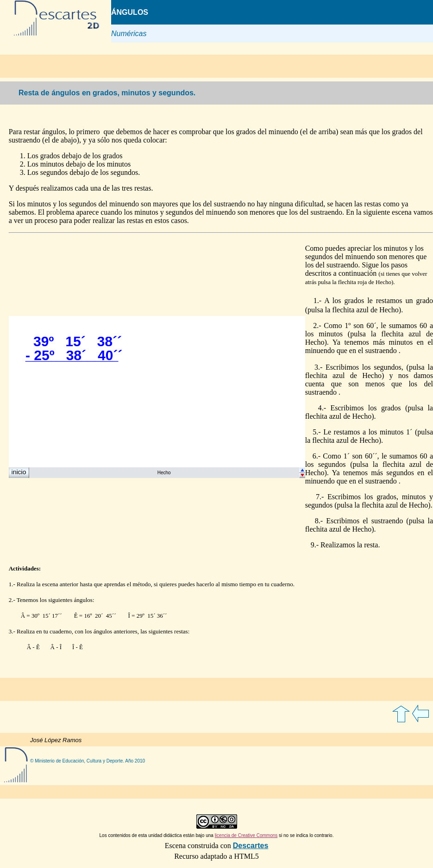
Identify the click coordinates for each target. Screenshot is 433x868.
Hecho (164, 473)
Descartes (251, 846)
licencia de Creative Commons (246, 835)
